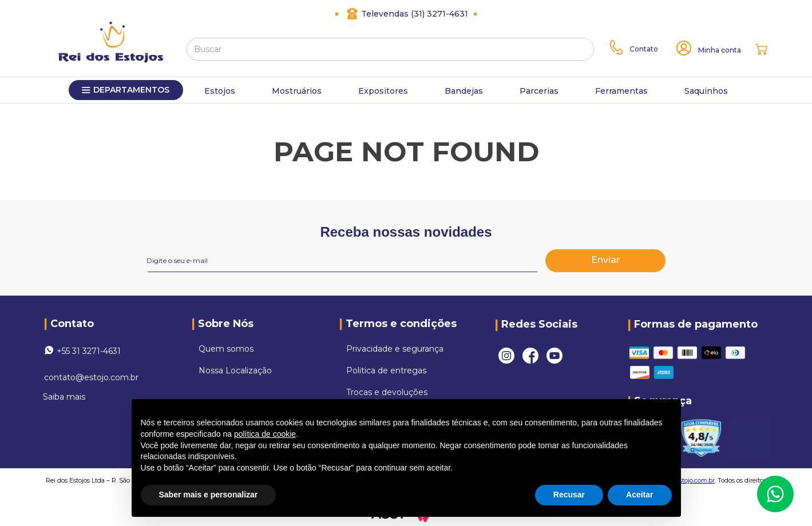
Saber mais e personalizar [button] (209, 495)
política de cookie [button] (265, 434)
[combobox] (390, 49)
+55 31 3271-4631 (89, 351)
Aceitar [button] (639, 495)
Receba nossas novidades (406, 232)
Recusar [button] (569, 495)
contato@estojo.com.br (91, 377)
